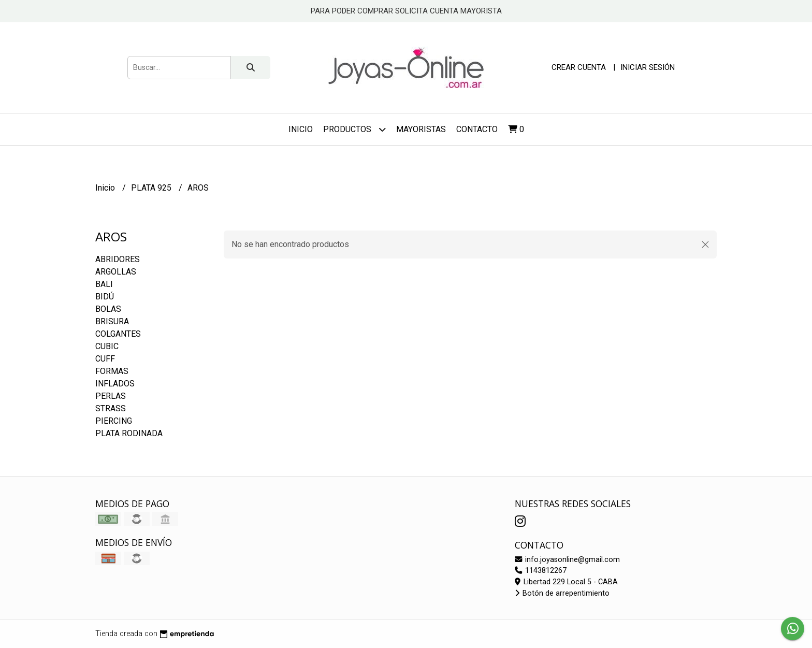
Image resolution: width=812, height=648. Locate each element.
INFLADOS (115, 384)
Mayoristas (421, 129)
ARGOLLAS (116, 272)
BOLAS (108, 309)
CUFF (105, 359)
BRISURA (112, 321)
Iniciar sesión (648, 67)
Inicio (301, 129)
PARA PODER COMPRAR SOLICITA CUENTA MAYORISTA (406, 11)
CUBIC (107, 346)
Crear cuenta (579, 67)
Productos (354, 129)
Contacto (477, 129)
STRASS (111, 408)
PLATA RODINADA (129, 433)
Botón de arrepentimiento (562, 593)
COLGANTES (118, 334)
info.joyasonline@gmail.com (567, 560)
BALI (104, 284)
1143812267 (541, 571)
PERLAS (111, 396)
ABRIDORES (118, 259)
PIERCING (114, 421)
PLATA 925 (152, 188)
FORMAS (112, 371)
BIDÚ (105, 297)
